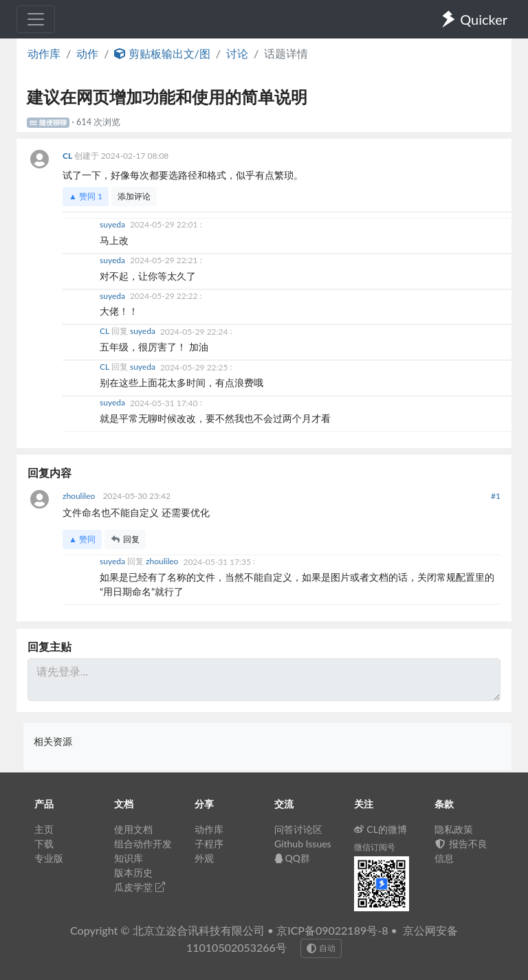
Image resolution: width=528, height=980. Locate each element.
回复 (125, 539)
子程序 (209, 844)
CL (68, 156)
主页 (44, 829)
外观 (204, 858)
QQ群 (292, 858)
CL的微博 (381, 829)
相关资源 (53, 741)
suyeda (113, 224)
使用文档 (133, 829)
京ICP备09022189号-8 (332, 930)
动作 (87, 53)
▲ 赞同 (86, 196)
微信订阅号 (375, 847)
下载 (44, 844)
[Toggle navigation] (36, 19)
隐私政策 (454, 829)
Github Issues (303, 844)
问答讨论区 (298, 829)
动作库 (44, 53)
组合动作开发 (143, 844)
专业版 (49, 858)
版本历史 (133, 872)
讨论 (237, 53)
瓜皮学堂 (140, 887)
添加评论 (134, 196)
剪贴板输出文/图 (162, 53)
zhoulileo (80, 496)
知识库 (129, 858)
